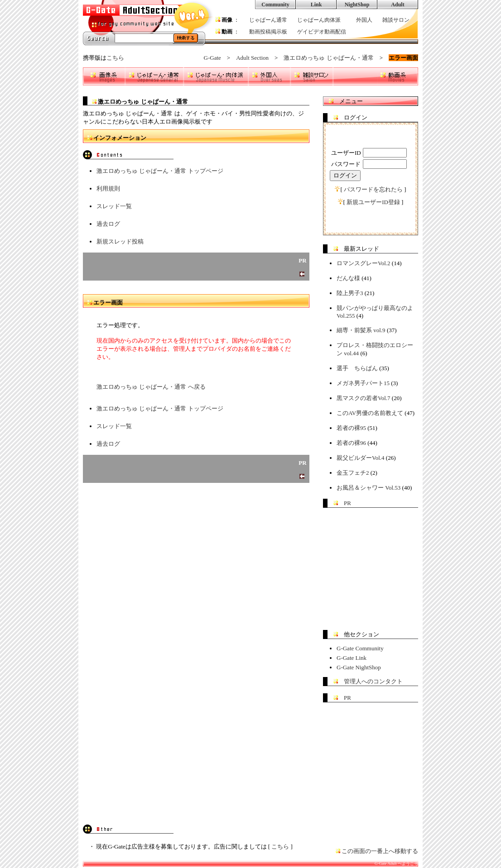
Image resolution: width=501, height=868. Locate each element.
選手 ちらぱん (357, 368)
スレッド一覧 (114, 206)
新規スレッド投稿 (120, 241)
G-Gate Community (360, 648)
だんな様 (348, 278)
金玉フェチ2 (353, 473)
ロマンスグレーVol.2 (364, 263)
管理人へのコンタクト (373, 681)
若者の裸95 (351, 428)
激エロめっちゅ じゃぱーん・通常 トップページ (160, 171)
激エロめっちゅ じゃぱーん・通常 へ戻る (151, 387)
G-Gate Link (352, 658)
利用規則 (108, 188)
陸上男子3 (350, 293)
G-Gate (212, 58)
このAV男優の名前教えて (370, 413)
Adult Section (252, 58)
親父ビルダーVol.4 (361, 458)
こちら (115, 58)
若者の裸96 (351, 443)
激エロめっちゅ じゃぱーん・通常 (328, 58)
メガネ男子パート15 (363, 383)
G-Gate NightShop (359, 667)
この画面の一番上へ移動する (380, 851)
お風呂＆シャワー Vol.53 (369, 488)
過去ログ (108, 224)
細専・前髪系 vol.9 (361, 330)
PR (347, 503)
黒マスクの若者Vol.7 (364, 398)
